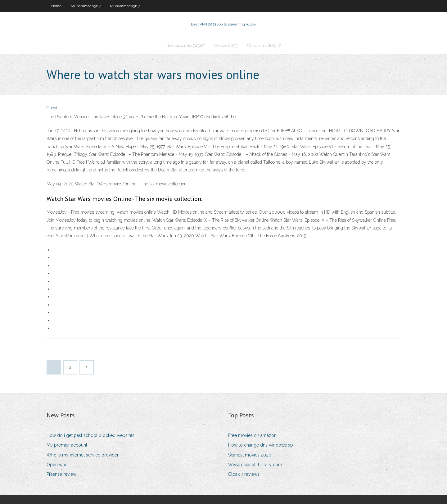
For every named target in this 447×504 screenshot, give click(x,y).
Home (56, 6)
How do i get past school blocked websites (90, 435)
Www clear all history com (255, 465)
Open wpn (57, 465)
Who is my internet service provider (83, 455)
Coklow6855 (226, 45)
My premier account (67, 445)
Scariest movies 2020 (250, 455)
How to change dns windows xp (261, 445)
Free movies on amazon (252, 435)
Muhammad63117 (86, 6)
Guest (52, 108)
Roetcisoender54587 (185, 45)
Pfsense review (61, 474)
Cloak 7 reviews (244, 474)
